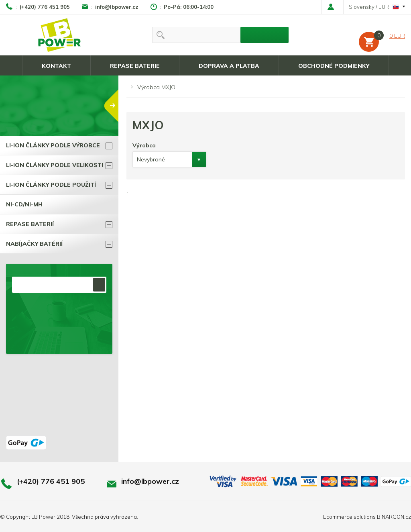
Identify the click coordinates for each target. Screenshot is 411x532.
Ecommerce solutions (349, 517)
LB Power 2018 (50, 517)
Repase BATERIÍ (30, 224)
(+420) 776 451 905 (45, 7)
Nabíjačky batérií (34, 244)
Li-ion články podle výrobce (53, 145)
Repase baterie (135, 66)
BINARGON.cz (394, 517)
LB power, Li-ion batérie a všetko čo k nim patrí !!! (60, 35)
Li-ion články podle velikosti (55, 165)
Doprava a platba (229, 66)
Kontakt (56, 66)
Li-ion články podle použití (51, 185)
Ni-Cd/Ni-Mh (24, 204)
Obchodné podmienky (334, 66)
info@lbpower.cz (117, 7)
